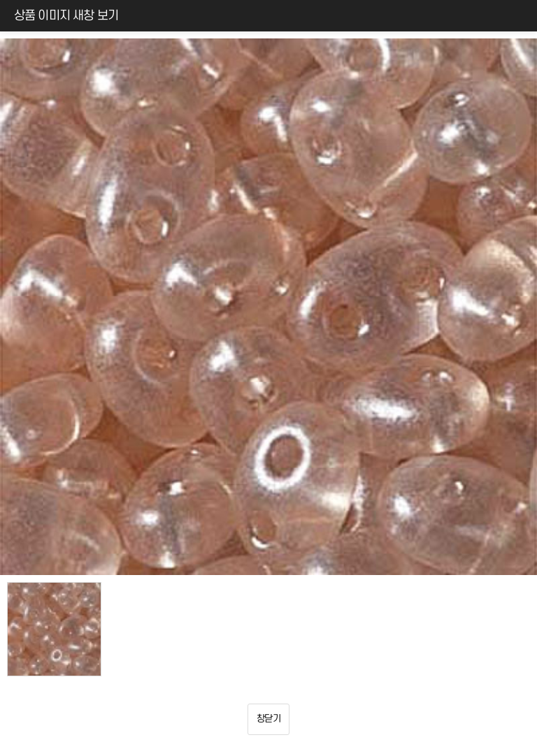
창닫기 (268, 719)
